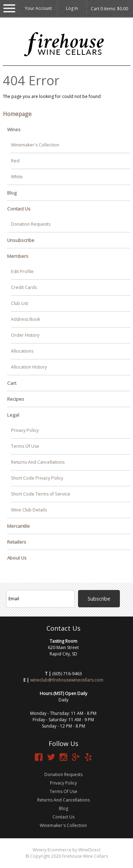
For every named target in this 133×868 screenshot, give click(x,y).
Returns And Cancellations (38, 462)
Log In (72, 8)
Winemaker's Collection (35, 145)
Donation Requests (31, 224)
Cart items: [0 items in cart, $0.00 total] (109, 9)
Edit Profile (22, 271)
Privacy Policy (25, 430)
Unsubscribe (21, 240)
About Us (17, 558)
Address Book (26, 319)
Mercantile (18, 526)
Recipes (16, 399)
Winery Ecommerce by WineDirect (66, 850)
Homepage (17, 114)
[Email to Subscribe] (40, 599)
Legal (13, 415)
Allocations (22, 351)
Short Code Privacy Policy (37, 478)
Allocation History (29, 367)
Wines (14, 129)
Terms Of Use (25, 446)
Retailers (17, 542)
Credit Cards (24, 287)
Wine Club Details (29, 510)
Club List (20, 303)
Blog (12, 193)
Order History (25, 335)
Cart (12, 383)
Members (18, 256)
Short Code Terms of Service (41, 494)
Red (15, 161)
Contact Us (19, 209)
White (17, 177)
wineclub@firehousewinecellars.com (67, 680)
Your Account (38, 8)
